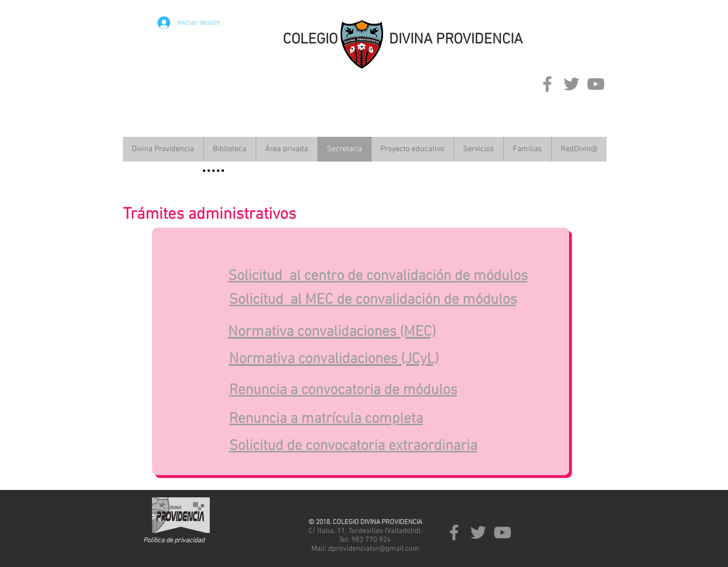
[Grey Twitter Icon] (572, 84)
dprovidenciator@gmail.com (374, 549)
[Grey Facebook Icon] (547, 84)
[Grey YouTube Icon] (596, 84)
